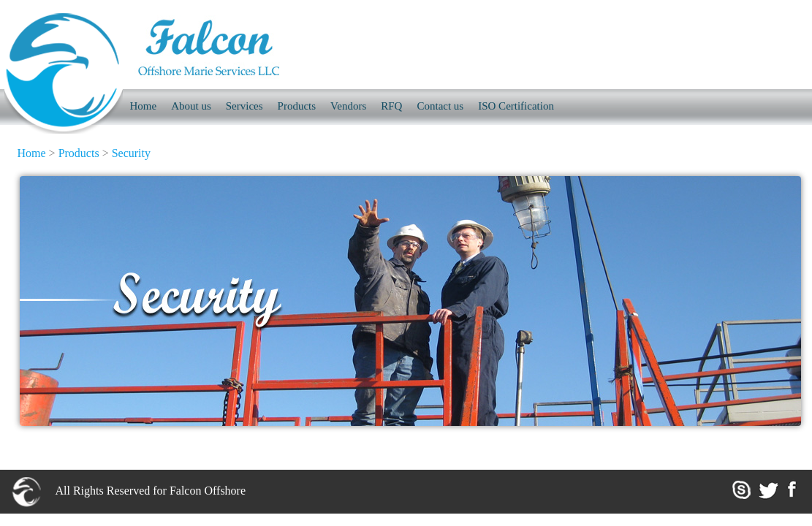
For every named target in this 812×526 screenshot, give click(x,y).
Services (244, 106)
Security (131, 153)
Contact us (440, 106)
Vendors (348, 106)
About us (191, 106)
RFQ (391, 106)
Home (32, 153)
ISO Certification (516, 106)
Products (297, 106)
